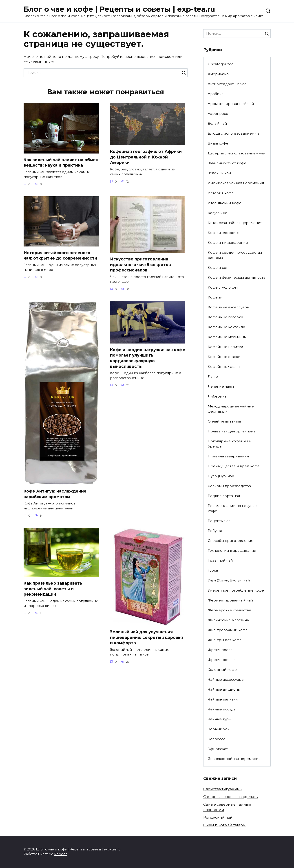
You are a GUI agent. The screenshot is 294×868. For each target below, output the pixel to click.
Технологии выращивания (232, 550)
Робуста (215, 531)
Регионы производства (229, 486)
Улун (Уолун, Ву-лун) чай (229, 580)
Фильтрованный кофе (228, 630)
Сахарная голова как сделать (231, 797)
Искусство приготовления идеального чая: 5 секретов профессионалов (140, 264)
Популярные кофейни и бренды (230, 444)
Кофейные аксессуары (229, 307)
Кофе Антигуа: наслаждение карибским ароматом (55, 494)
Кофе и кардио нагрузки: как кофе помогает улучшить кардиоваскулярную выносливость (148, 358)
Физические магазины (229, 620)
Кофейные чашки (224, 367)
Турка (213, 570)
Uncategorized (221, 64)
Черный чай (219, 729)
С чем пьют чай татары (224, 825)
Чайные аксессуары (226, 679)
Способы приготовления (230, 541)
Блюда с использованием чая (235, 133)
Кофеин (215, 297)
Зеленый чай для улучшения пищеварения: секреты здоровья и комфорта (146, 637)
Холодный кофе (222, 670)
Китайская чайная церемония (235, 223)
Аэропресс (218, 114)
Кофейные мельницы (227, 337)
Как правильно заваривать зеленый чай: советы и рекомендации (53, 589)
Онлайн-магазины (224, 421)
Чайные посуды (222, 709)
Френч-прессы (221, 660)
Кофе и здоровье (224, 233)
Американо (218, 74)
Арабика (216, 94)
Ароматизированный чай (231, 104)
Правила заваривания (228, 456)
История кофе (221, 193)
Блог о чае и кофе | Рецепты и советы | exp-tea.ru (119, 9)
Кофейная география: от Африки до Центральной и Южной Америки (146, 157)
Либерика (217, 396)
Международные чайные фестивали (231, 409)
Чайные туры (220, 719)
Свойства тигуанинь (222, 789)
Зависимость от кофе (227, 163)
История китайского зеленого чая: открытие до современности (60, 255)
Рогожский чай (218, 817)
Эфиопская (218, 749)
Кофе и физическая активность (236, 277)
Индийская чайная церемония (236, 183)
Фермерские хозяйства (229, 610)
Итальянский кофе (225, 203)
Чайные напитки (223, 699)
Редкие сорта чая (224, 496)
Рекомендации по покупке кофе (232, 508)
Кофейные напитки (225, 347)
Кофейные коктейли (227, 327)
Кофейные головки (225, 317)
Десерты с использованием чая (237, 153)
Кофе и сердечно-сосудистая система (235, 255)
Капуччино (218, 213)
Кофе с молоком (223, 287)
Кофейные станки (224, 357)
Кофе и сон (218, 268)
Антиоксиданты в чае (227, 84)
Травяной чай (220, 560)
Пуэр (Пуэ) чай (221, 476)
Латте (213, 376)
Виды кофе (218, 143)
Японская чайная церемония (234, 759)
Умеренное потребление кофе (236, 590)
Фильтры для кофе (225, 640)
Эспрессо (217, 739)
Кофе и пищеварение (228, 243)
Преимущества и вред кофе (234, 466)
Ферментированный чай (230, 600)
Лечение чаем (221, 386)
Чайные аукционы (224, 689)
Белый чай (217, 123)
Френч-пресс (220, 650)
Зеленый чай (219, 173)
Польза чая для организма (232, 431)
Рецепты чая (219, 521)
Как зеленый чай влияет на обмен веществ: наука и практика (61, 163)
